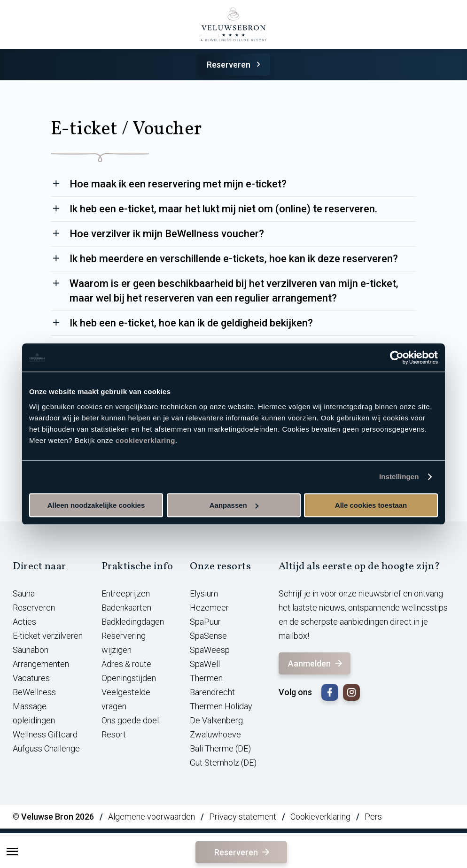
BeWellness (34, 692)
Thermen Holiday (221, 706)
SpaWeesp (210, 650)
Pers (373, 817)
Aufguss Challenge (46, 748)
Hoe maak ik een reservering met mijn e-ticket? (178, 184)
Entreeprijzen (126, 593)
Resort (114, 734)
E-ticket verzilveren (48, 636)
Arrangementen (41, 664)
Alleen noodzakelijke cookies (96, 505)
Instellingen (399, 477)
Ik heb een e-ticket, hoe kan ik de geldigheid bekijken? (191, 323)
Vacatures (31, 678)
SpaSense (208, 636)
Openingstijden (129, 678)
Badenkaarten (126, 608)
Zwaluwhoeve (215, 734)
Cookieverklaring (320, 817)
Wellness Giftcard (45, 734)
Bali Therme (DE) (220, 748)
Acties (24, 622)
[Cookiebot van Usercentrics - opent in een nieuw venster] (397, 357)
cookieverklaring (145, 440)
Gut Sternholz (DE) (223, 763)
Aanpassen (234, 505)
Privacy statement (243, 817)
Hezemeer (209, 608)
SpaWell (205, 664)
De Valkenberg (216, 720)
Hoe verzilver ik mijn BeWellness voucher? (167, 234)
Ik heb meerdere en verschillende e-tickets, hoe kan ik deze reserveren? (234, 259)
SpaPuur (205, 622)
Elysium (204, 593)
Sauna (24, 593)
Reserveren (235, 65)
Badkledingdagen (133, 622)
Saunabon (31, 650)
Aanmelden (316, 663)
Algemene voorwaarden (152, 817)
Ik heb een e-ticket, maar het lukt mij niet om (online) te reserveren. (223, 209)
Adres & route (126, 664)
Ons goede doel (130, 720)
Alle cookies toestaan (371, 505)
